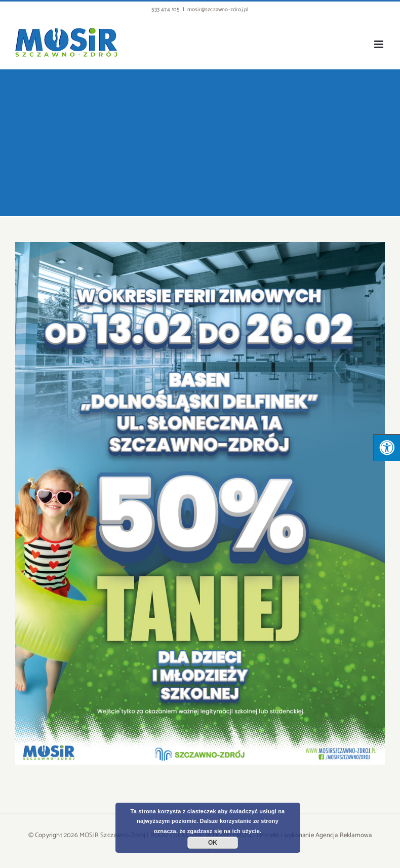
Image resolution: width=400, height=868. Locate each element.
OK (213, 843)
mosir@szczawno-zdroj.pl (218, 10)
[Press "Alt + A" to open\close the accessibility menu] (387, 447)
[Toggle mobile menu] (379, 44)
